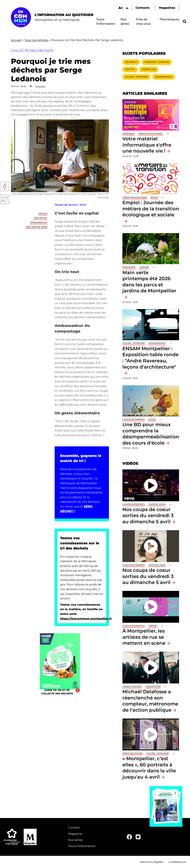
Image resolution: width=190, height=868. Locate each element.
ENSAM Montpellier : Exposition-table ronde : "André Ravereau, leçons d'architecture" (150, 358)
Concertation (153, 686)
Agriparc (144, 267)
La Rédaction (177, 862)
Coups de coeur (157, 504)
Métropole (131, 62)
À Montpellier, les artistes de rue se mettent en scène (144, 637)
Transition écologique (150, 134)
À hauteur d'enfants (134, 419)
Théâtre (153, 626)
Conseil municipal (132, 686)
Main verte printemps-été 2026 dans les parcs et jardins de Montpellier (149, 282)
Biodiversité (129, 267)
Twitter (5, 199)
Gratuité (130, 69)
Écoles (152, 419)
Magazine (75, 834)
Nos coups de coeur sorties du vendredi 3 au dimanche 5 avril (148, 515)
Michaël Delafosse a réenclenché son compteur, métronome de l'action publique (150, 701)
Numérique (128, 134)
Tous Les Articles (36, 40)
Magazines (167, 8)
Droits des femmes (133, 753)
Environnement (39, 222)
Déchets (43, 214)
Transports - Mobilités (157, 62)
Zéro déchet (41, 218)
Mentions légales (152, 862)
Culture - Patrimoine (136, 77)
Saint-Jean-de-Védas (37, 227)
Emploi (154, 197)
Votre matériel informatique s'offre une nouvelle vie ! (147, 145)
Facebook (5, 187)
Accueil (16, 40)
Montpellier (149, 69)
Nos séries (76, 840)
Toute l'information (82, 846)
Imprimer (40, 86)
